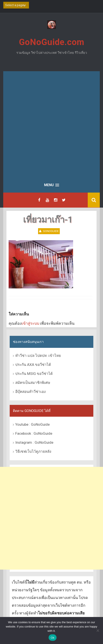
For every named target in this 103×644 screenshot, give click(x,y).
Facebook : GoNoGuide (34, 433)
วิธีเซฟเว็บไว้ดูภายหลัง (33, 451)
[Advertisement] (51, 125)
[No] (98, 630)
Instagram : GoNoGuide (34, 442)
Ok (53, 638)
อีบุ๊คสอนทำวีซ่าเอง (30, 392)
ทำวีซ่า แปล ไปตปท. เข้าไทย (38, 356)
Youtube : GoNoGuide (32, 424)
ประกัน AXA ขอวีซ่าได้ (33, 365)
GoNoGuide (51, 231)
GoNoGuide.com (52, 42)
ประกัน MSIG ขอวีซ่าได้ (34, 374)
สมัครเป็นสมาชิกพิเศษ (33, 383)
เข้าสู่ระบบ (30, 323)
